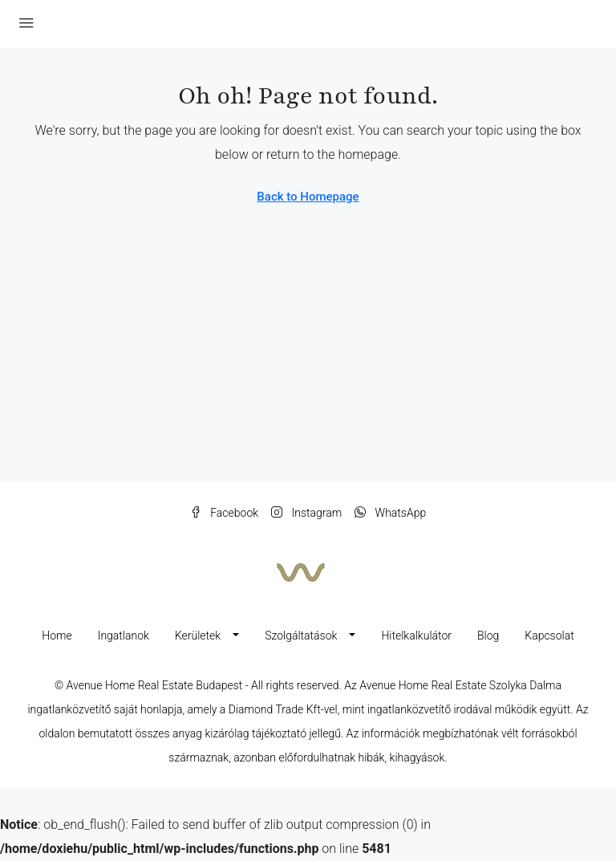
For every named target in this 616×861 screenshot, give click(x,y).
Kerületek (198, 636)
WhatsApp (390, 513)
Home (57, 636)
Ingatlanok (124, 636)
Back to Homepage (308, 197)
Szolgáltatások (301, 636)
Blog (488, 636)
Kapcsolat (549, 636)
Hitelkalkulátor (416, 636)
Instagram (306, 513)
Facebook (224, 513)
